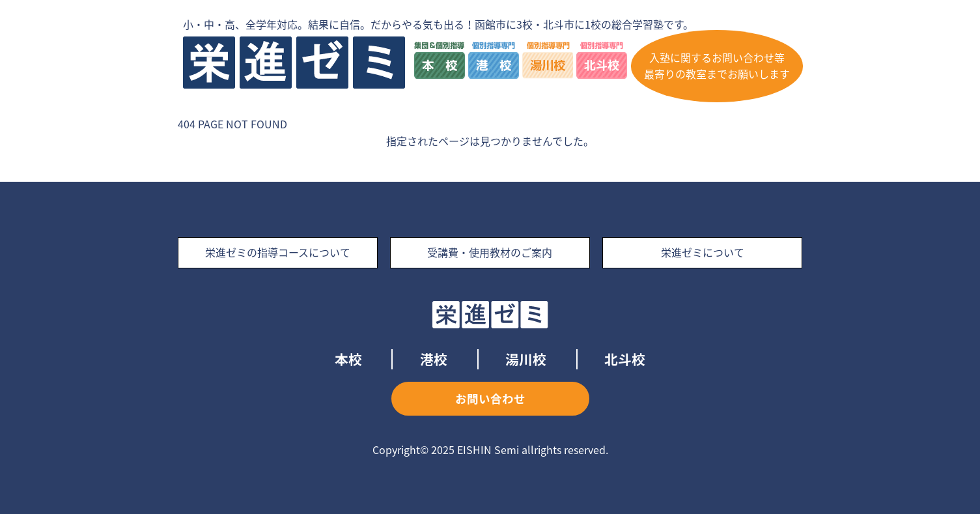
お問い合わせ (490, 399)
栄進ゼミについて (703, 252)
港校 (434, 359)
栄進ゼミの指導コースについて (278, 252)
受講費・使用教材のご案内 (490, 252)
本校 (348, 359)
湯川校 (526, 359)
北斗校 (625, 359)
